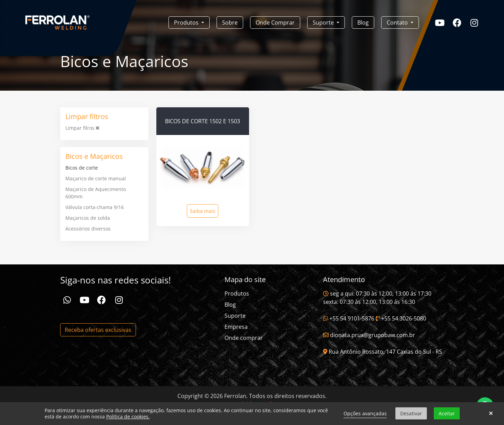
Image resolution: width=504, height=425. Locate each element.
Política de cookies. (128, 417)
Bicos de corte (82, 168)
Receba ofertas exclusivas (98, 330)
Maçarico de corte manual (96, 178)
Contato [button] (398, 22)
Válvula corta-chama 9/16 (95, 207)
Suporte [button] (324, 22)
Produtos (237, 293)
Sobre (230, 22)
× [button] (491, 414)
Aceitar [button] (447, 413)
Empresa (236, 327)
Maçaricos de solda (88, 218)
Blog (363, 22)
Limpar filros (82, 128)
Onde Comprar (275, 22)
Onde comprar (244, 338)
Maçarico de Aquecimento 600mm (96, 193)
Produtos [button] (187, 22)
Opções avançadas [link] (365, 413)
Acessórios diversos (88, 229)
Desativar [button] (411, 413)
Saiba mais (203, 211)
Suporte (235, 316)
